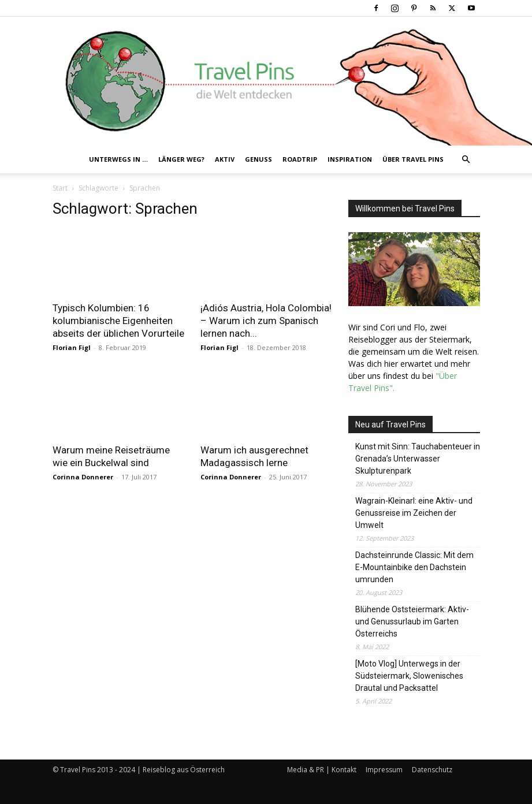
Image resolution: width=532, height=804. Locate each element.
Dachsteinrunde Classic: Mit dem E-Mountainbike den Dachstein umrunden (414, 567)
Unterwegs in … (118, 159)
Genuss (258, 159)
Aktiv (225, 159)
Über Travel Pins (413, 159)
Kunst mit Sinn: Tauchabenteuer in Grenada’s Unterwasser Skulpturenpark (418, 459)
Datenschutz (432, 770)
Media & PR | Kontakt (322, 770)
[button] (466, 160)
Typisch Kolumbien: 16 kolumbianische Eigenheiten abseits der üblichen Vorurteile (118, 321)
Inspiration (350, 159)
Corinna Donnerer (83, 477)
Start (60, 188)
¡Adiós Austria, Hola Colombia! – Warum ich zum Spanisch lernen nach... (266, 321)
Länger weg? (181, 159)
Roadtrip (300, 159)
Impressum (384, 770)
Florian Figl (72, 347)
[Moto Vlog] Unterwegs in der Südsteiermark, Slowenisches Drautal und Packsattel (409, 676)
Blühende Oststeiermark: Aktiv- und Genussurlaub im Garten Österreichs (412, 621)
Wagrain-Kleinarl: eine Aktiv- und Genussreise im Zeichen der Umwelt (414, 513)
